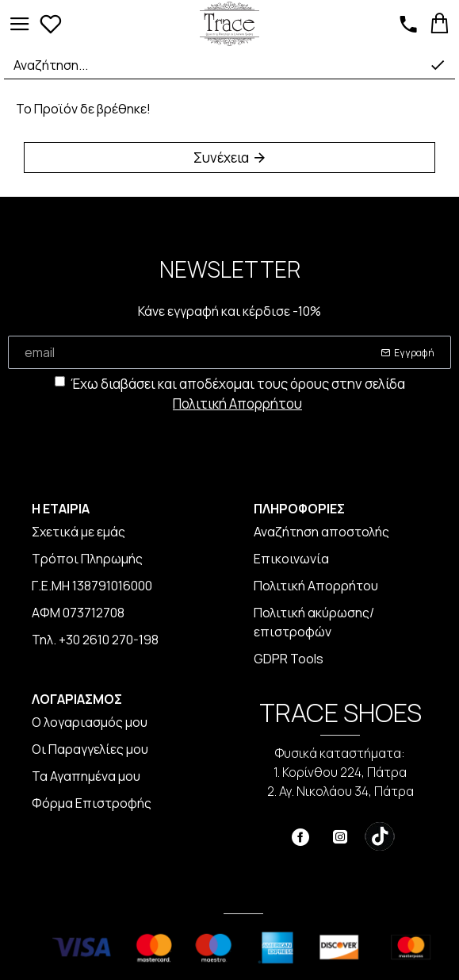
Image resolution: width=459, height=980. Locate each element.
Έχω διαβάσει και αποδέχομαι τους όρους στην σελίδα (230, 394)
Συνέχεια (221, 158)
